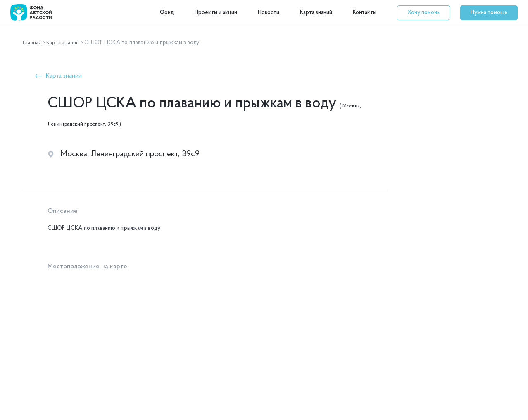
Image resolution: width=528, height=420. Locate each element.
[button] (423, 13)
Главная (32, 43)
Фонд (167, 13)
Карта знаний (316, 13)
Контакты (365, 13)
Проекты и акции (216, 13)
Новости (269, 13)
